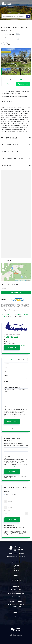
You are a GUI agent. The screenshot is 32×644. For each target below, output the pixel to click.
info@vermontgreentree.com (17, 594)
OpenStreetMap (23, 280)
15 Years (14, 495)
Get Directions (16, 293)
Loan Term (7, 491)
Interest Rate (8, 511)
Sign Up (19, 596)
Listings (8, 314)
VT (13, 314)
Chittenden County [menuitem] (16, 581)
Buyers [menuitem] (16, 567)
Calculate (12, 520)
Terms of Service (9, 428)
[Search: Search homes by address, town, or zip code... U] (16, 16)
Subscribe (12, 472)
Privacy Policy (15, 416)
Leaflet (17, 280)
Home (3, 314)
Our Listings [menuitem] (16, 565)
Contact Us (12, 348)
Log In (13, 596)
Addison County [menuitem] (16, 579)
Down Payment (8, 505)
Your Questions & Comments (12, 387)
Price (6, 499)
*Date (6, 375)
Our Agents (24, 346)
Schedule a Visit (22, 360)
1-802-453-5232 (11, 337)
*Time (6, 381)
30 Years (7, 495)
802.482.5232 (22, 556)
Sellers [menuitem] (16, 569)
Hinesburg (26, 314)
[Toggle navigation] (29, 5)
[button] (28, 16)
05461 (4, 316)
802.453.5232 (28, 2)
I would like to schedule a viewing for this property (16, 396)
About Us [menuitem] (16, 571)
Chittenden (18, 314)
